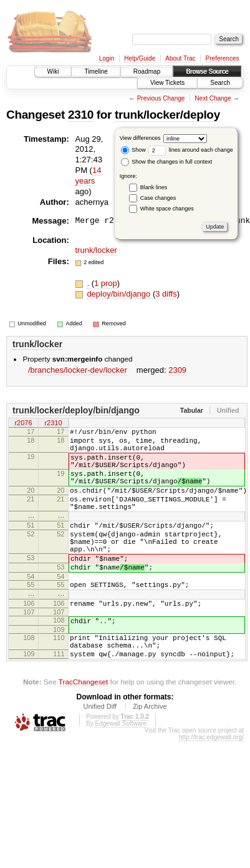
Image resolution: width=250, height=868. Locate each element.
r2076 (23, 423)
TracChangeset (83, 728)
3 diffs (166, 294)
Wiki (53, 72)
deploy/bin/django (120, 294)
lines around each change (191, 150)
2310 (81, 115)
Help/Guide (140, 58)
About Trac (180, 58)
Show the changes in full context (167, 162)
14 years (89, 175)
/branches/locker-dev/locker (78, 370)
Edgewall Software (121, 770)
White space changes (167, 209)
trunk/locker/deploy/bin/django (76, 410)
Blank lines (154, 187)
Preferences (223, 58)
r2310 (53, 423)
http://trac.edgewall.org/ (211, 784)
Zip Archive (150, 753)
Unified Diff (100, 753)
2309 (177, 370)
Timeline (96, 72)
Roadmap (147, 72)
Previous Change (161, 98)
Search (220, 83)
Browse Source (207, 72)
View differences (140, 138)
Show (133, 150)
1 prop (106, 283)
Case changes (158, 198)
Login (107, 58)
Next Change (213, 98)
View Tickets (167, 83)
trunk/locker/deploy (167, 115)
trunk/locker (96, 250)
